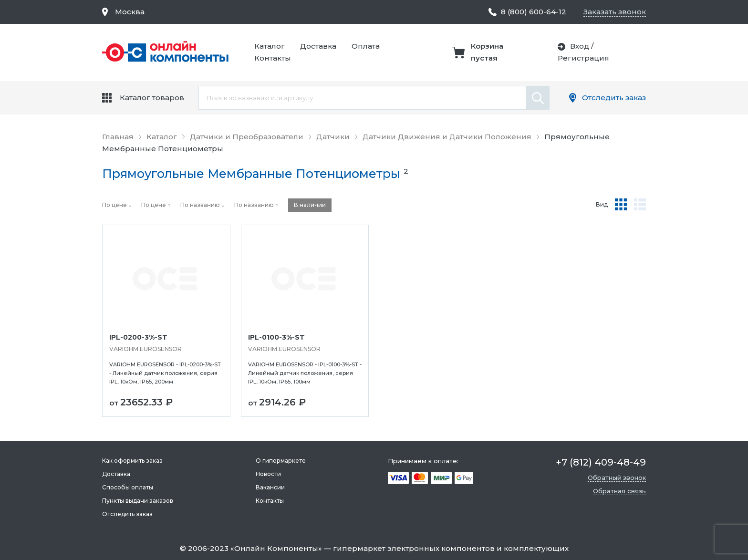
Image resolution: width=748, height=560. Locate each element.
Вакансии (270, 487)
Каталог (270, 46)
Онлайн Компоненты (276, 548)
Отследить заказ (614, 98)
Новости (268, 474)
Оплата (366, 46)
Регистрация (583, 58)
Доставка (318, 46)
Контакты (273, 58)
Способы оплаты (128, 487)
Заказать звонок (615, 12)
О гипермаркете (281, 461)
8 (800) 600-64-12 (534, 12)
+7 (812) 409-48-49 (601, 462)
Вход (580, 46)
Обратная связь (619, 491)
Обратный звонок (617, 477)
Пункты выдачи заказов (138, 501)
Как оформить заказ (132, 461)
